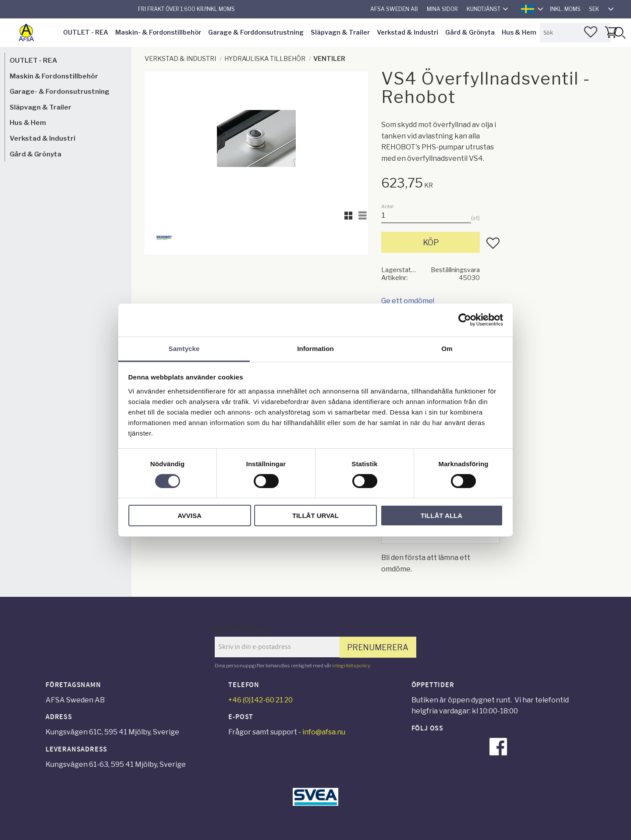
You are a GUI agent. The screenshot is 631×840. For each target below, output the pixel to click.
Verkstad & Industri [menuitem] (408, 32)
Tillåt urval (315, 516)
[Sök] (619, 33)
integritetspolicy (351, 666)
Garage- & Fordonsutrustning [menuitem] (60, 91)
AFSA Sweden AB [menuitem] (394, 9)
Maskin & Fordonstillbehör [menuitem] (54, 76)
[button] (591, 32)
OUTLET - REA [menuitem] (86, 32)
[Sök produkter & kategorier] (575, 33)
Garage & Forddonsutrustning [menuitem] (256, 32)
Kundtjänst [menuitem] (484, 9)
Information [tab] (315, 348)
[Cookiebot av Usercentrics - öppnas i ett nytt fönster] (465, 320)
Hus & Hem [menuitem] (519, 32)
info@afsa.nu (324, 732)
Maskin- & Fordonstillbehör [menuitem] (158, 32)
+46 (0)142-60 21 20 (261, 700)
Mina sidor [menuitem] (442, 9)
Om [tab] (447, 348)
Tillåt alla (441, 516)
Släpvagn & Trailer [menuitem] (340, 32)
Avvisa (190, 516)
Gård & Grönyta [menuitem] (470, 32)
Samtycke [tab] (184, 348)
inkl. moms (565, 9)
